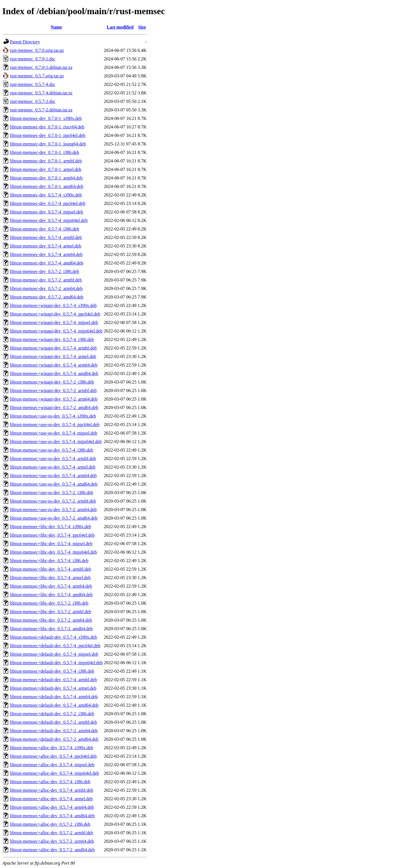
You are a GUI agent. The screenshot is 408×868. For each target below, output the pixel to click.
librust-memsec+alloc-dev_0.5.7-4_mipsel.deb (52, 765)
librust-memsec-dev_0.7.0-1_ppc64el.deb (48, 135)
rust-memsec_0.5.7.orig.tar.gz (37, 76)
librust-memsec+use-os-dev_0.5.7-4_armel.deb (53, 467)
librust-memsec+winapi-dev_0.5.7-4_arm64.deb (54, 365)
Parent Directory (25, 42)
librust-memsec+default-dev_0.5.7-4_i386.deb (52, 671)
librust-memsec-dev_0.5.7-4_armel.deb (46, 246)
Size (142, 27)
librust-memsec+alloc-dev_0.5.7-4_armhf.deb (52, 790)
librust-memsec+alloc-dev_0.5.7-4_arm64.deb (52, 807)
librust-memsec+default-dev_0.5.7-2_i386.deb (52, 714)
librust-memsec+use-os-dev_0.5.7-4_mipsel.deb (54, 433)
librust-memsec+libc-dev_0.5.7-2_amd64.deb (51, 629)
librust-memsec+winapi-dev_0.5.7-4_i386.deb (52, 339)
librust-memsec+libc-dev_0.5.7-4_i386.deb (49, 561)
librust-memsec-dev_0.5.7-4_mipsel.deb (46, 212)
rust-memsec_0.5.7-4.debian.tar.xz (41, 93)
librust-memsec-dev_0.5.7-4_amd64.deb (47, 263)
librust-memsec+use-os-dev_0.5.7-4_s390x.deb (53, 416)
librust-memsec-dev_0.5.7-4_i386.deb (44, 229)
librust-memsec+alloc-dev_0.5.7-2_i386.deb (50, 824)
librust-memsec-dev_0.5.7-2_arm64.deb (46, 288)
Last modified (120, 27)
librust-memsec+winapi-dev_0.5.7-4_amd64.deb (54, 373)
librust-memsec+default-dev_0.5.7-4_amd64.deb (54, 705)
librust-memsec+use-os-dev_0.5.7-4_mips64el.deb (56, 442)
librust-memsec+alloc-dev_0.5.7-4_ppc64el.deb (53, 756)
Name (56, 27)
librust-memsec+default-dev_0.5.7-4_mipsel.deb (54, 654)
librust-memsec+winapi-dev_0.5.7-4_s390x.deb (53, 305)
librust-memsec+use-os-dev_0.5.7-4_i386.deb (52, 450)
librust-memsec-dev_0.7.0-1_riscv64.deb (47, 127)
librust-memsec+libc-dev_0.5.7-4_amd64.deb (51, 595)
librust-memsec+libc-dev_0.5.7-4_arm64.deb (51, 586)
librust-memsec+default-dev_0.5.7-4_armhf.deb (53, 680)
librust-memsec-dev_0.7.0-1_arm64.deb (46, 178)
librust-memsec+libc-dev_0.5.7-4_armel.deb (50, 578)
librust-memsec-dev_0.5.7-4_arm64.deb (46, 254)
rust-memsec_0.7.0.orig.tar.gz (37, 50)
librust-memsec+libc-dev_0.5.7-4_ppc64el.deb (52, 535)
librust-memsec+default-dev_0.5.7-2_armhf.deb (53, 722)
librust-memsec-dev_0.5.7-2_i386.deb (44, 271)
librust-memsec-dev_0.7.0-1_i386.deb (44, 152)
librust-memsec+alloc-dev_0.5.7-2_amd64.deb (52, 850)
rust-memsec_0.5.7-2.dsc (33, 101)
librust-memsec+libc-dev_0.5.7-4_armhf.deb (51, 569)
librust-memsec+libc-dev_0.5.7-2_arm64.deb (51, 620)
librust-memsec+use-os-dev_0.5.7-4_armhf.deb (53, 459)
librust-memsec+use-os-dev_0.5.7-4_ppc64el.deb (55, 425)
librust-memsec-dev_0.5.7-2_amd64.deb (47, 297)
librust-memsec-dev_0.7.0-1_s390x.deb (46, 118)
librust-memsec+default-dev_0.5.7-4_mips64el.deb (56, 663)
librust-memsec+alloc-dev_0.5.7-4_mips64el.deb (54, 773)
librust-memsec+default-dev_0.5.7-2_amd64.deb (54, 739)
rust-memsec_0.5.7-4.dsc (33, 84)
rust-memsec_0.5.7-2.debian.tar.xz (41, 110)
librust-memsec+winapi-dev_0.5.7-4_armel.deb (53, 356)
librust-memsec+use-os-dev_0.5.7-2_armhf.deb (53, 501)
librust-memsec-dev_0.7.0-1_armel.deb (46, 169)
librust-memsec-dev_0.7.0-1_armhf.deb (46, 161)
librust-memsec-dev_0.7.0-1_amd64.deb (47, 186)
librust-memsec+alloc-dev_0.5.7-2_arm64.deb (52, 841)
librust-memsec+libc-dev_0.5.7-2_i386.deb (49, 603)
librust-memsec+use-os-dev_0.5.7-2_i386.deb (52, 493)
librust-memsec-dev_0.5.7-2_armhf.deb (46, 280)
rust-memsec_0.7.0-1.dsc (33, 59)
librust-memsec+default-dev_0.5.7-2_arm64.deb (54, 731)
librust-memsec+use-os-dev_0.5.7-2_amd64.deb (54, 518)
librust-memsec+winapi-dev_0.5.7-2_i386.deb (52, 382)
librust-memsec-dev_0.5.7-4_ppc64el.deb (48, 203)
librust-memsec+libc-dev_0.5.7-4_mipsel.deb (51, 544)
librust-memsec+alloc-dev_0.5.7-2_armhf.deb (52, 833)
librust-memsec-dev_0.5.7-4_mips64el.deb (49, 220)
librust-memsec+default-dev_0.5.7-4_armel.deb (53, 688)
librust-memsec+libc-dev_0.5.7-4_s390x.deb (51, 527)
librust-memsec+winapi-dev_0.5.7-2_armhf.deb (53, 390)
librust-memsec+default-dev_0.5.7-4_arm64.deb (54, 697)
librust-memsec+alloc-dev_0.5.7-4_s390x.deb (52, 748)
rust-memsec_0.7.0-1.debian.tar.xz (41, 67)
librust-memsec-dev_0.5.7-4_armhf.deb (46, 237)
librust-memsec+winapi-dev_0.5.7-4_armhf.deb (53, 348)
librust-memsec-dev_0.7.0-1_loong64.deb (48, 144)
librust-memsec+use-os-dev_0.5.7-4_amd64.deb (54, 484)
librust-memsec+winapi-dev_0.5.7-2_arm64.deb (54, 399)
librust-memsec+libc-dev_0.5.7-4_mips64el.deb (53, 552)
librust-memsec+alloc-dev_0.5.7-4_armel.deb (51, 799)
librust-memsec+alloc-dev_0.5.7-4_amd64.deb (52, 816)
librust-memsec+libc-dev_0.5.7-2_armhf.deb (51, 612)
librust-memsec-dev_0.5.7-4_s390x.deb (46, 195)
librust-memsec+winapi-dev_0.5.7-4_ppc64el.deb (55, 314)
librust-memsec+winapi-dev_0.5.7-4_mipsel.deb (54, 322)
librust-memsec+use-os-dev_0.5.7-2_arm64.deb (53, 510)
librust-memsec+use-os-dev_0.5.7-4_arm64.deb (53, 476)
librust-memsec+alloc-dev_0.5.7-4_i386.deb (50, 782)
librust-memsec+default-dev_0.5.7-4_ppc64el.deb (55, 646)
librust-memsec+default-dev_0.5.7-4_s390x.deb (53, 637)
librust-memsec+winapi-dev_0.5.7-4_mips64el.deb (56, 331)
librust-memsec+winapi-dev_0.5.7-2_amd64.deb (54, 407)
